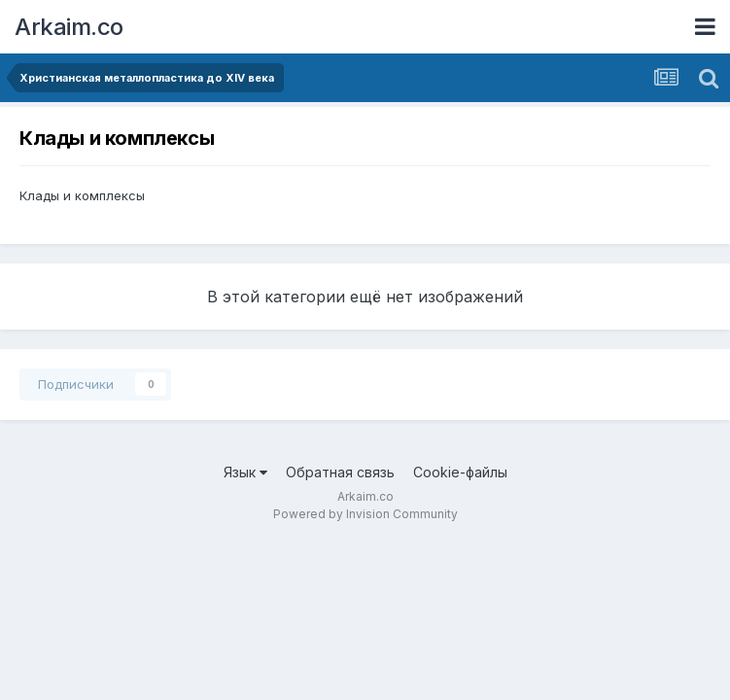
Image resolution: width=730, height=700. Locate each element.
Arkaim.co (69, 27)
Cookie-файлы (460, 472)
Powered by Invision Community (365, 514)
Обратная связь (340, 472)
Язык (245, 472)
